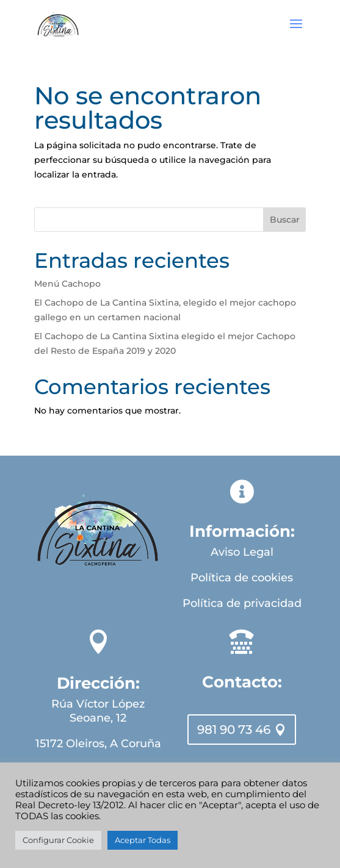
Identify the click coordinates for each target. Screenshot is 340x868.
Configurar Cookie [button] (58, 840)
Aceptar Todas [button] (143, 840)
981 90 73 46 (234, 730)
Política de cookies (242, 578)
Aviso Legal (242, 552)
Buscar (285, 220)
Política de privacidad (242, 603)
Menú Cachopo (67, 284)
